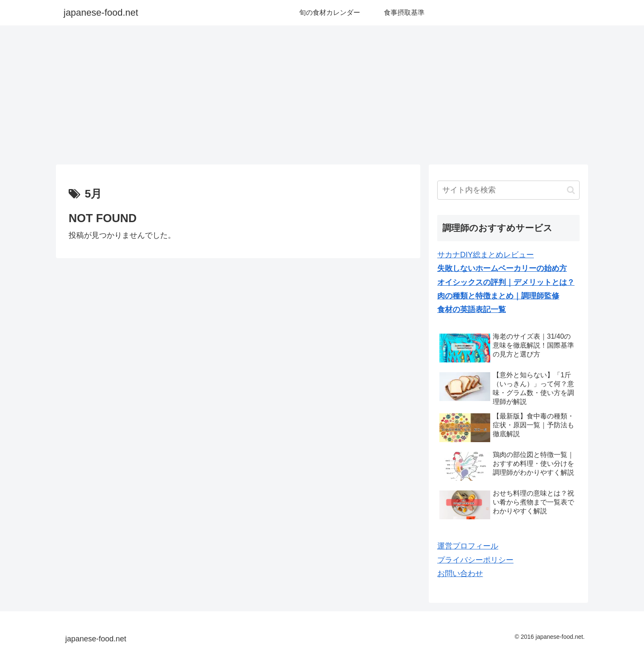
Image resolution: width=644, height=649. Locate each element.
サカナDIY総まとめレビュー (486, 255)
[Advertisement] (322, 95)
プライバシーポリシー (475, 560)
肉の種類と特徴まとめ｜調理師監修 (498, 296)
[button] (571, 190)
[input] (508, 190)
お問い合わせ (460, 574)
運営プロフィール (468, 546)
